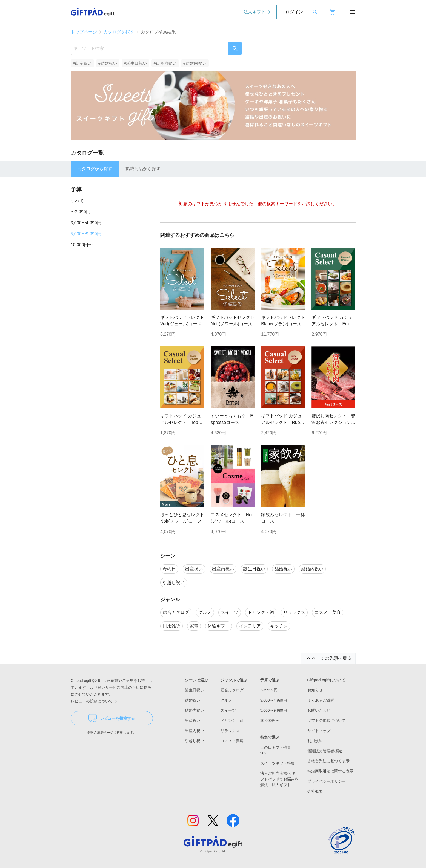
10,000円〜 (82, 245)
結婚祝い (193, 700)
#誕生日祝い (135, 63)
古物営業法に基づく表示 (328, 761)
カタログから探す (95, 169)
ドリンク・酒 (232, 721)
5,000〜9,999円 (86, 234)
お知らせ (315, 690)
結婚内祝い (195, 710)
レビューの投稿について (95, 701)
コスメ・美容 (232, 741)
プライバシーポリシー (327, 781)
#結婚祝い (108, 63)
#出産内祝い (165, 63)
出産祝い (193, 721)
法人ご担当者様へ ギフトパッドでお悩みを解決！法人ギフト (279, 779)
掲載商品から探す (143, 169)
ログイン (294, 12)
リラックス (230, 731)
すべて (77, 201)
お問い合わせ (319, 710)
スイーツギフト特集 (278, 763)
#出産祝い (82, 63)
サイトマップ (319, 731)
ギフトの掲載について (327, 721)
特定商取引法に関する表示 (330, 771)
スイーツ (228, 710)
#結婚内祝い (195, 63)
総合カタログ (232, 690)
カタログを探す (119, 32)
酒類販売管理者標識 (325, 751)
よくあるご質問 (321, 700)
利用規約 (315, 741)
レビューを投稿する (112, 718)
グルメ (226, 700)
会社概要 (315, 791)
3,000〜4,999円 (86, 223)
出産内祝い (195, 731)
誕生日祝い (195, 690)
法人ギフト (255, 12)
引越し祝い (195, 741)
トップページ (84, 32)
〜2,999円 (81, 212)
